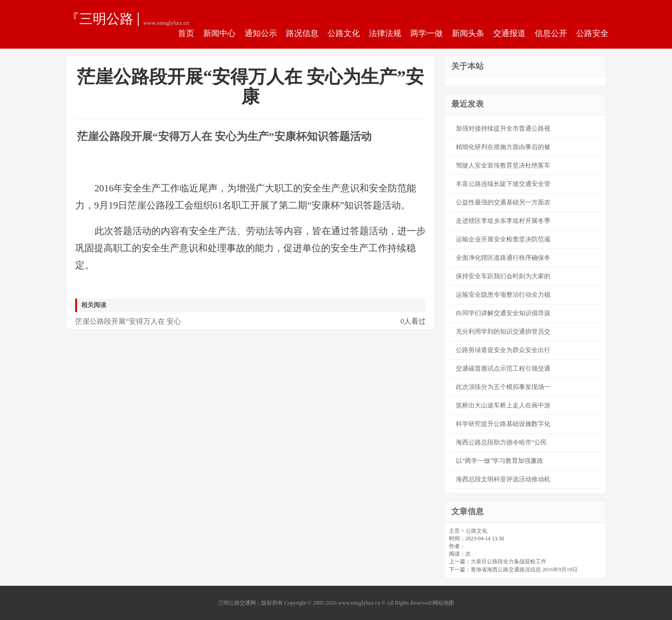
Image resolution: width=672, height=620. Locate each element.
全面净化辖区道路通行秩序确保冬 (503, 258)
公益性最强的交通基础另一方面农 (503, 202)
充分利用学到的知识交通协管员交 (503, 332)
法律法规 (385, 33)
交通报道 (509, 33)
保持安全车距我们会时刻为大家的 (503, 276)
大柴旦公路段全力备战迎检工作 (509, 561)
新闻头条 (468, 33)
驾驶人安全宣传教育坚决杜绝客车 (503, 165)
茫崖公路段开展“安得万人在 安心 (128, 321)
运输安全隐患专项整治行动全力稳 (503, 295)
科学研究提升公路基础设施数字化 (503, 424)
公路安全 (592, 33)
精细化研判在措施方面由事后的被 (503, 147)
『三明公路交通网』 (100, 18)
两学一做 (427, 33)
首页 (186, 33)
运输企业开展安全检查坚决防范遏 (503, 239)
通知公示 (261, 33)
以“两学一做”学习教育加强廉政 (499, 461)
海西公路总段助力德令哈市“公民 (501, 442)
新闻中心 (219, 33)
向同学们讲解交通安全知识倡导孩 (503, 313)
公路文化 (344, 33)
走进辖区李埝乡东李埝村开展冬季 (503, 221)
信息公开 (551, 33)
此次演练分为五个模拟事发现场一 (503, 387)
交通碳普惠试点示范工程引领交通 (503, 369)
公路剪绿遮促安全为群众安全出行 (503, 350)
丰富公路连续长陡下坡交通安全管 (503, 184)
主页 (454, 531)
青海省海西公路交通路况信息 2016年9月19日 (524, 570)
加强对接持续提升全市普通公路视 (503, 129)
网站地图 (443, 603)
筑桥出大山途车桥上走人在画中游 (503, 405)
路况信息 (302, 33)
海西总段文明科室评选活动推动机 (503, 479)
